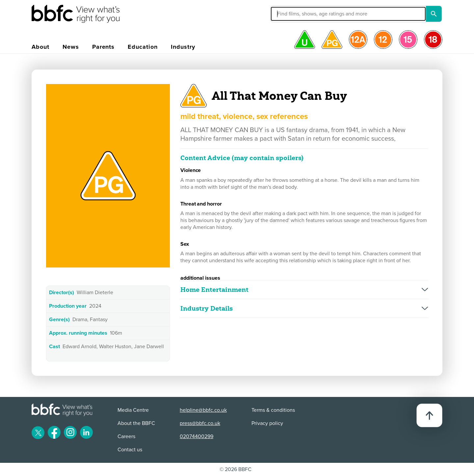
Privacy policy (267, 423)
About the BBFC (136, 423)
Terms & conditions (273, 410)
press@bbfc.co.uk (200, 423)
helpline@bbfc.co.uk (203, 410)
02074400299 (197, 436)
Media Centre (133, 410)
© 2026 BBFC (236, 469)
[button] (299, 14)
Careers (126, 436)
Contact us (130, 450)
